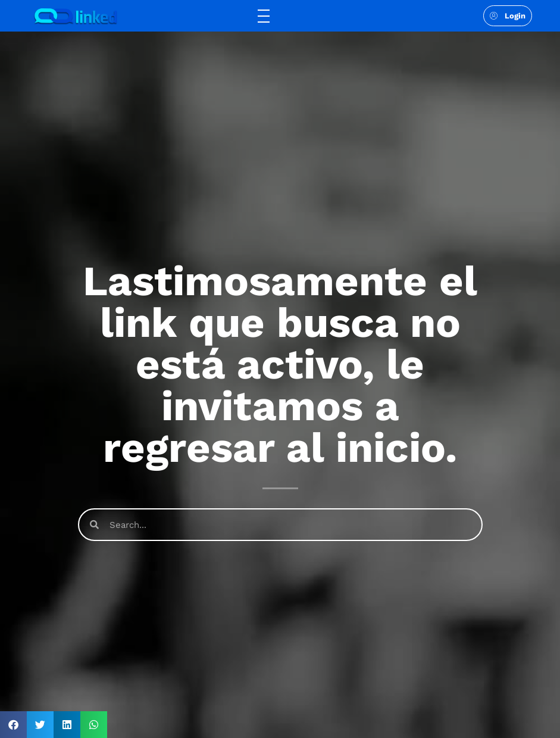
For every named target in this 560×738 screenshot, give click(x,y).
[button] (13, 725)
